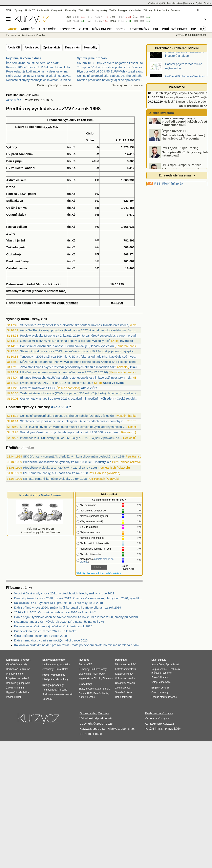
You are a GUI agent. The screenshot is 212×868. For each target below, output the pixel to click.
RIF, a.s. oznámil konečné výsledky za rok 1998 (55, 479)
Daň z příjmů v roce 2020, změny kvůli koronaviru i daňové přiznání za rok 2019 (68, 607)
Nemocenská (49, 690)
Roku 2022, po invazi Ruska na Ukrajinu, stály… (38, 76)
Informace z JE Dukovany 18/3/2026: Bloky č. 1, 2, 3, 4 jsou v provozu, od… (71, 438)
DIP (194, 29)
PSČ (134, 664)
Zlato (113, 17)
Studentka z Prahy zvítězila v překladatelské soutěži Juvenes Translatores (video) (75, 325)
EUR (68, 17)
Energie (122, 10)
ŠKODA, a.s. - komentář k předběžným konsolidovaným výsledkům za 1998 (74, 456)
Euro (58, 669)
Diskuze (176, 10)
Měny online (102, 29)
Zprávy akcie (52, 47)
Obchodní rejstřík (157, 3)
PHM (89, 693)
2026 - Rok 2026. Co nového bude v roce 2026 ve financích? (55, 612)
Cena (161, 664)
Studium (208, 3)
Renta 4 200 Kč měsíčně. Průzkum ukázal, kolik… (40, 67)
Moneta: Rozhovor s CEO (37, 388)
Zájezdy (171, 3)
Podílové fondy (175, 29)
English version (160, 688)
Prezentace (177, 87)
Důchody (47, 699)
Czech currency (160, 692)
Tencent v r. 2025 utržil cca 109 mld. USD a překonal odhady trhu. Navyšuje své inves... (79, 356)
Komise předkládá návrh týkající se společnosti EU (111, 80)
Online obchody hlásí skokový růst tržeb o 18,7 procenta (184, 143)
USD (68, 21)
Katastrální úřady (124, 674)
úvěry (25, 261)
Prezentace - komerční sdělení (177, 48)
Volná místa (58, 675)
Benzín (97, 693)
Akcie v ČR (14, 100)
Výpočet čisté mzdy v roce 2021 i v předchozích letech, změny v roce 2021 (64, 593)
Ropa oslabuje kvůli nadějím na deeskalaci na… (38, 71)
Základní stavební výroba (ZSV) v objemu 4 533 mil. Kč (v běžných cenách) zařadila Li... (79, 393)
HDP (95, 674)
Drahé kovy (85, 684)
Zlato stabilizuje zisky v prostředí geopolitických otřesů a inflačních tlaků (68, 367)
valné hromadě (68, 303)
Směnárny (48, 669)
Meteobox (189, 3)
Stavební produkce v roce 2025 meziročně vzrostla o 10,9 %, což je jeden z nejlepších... (79, 351)
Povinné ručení (14, 697)
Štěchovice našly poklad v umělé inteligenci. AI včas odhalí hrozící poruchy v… (73, 421)
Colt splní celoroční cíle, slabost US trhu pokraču (110, 76)
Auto (154, 664)
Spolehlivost (172, 664)
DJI (89, 21)
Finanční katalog (160, 677)
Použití (149, 729)
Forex (121, 29)
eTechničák (166, 673)
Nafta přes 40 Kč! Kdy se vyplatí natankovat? (185, 160)
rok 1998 (87, 120)
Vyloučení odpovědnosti (96, 718)
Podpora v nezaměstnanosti (57, 694)
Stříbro (106, 689)
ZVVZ (47, 127)
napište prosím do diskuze (97, 560)
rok (48, 284)
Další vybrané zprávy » (127, 85)
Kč (74, 147)
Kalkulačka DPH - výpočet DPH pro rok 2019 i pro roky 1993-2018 (58, 603)
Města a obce (122, 664)
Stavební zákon (123, 692)
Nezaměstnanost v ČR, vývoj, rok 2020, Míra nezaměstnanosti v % (59, 622)
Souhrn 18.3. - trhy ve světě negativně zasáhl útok (111, 63)
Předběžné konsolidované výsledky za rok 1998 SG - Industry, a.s (67, 462)
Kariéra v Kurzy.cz (157, 718)
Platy (66, 679)
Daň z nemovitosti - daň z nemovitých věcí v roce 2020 (51, 640)
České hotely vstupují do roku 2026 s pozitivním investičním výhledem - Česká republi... (79, 398)
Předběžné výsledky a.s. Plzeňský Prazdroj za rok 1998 (60, 468)
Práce (157, 10)
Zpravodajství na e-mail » (177, 175)
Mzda (59, 679)
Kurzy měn (72, 47)
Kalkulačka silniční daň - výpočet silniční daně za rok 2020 (53, 626)
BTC (90, 17)
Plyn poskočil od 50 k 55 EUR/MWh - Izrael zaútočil (112, 71)
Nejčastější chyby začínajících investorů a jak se (38, 80)
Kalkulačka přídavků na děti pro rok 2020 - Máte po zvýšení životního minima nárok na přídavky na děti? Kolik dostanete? (78, 645)
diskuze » (102, 573)
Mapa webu (165, 682)
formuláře (127, 697)
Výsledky (41, 35)
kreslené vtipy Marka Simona (40, 528)
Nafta (105, 693)
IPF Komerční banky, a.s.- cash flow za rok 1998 (56, 473)
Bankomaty (59, 660)
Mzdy (102, 674)
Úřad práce (48, 679)
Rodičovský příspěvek (18, 683)
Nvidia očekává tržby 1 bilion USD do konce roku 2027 (57, 383)
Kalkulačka (135, 10)
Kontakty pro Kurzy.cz (159, 724)
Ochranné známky (125, 678)
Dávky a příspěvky (53, 685)
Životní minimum (15, 688)
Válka (166, 10)
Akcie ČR (14, 47)
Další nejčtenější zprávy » (54, 85)
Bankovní (13, 261)
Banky (46, 660)
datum (26, 303)
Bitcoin (90, 10)
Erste (136, 21)
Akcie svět (32, 47)
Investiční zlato (93, 689)
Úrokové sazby (50, 664)
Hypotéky (102, 10)
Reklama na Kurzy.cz (159, 713)
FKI (156, 29)
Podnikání (121, 660)
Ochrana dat (88, 713)
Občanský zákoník (125, 683)
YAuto (180, 3)
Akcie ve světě (113, 383)
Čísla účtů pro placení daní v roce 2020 (40, 636)
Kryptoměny (139, 29)
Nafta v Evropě (87, 697)
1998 (131, 140)
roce (62, 291)
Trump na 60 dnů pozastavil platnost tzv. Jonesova (111, 67)
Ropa (113, 21)
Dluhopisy (84, 669)
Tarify (113, 10)
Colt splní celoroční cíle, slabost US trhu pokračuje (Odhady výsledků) (67, 346)
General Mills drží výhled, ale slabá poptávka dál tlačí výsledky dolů (65, 341)
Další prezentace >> (193, 106)
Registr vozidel (159, 669)
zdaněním (26, 154)
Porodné (62, 690)
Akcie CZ (30, 10)
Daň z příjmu (15, 161)
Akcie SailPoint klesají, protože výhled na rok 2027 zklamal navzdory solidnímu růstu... (78, 330)
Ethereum (108, 678)
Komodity (91, 47)
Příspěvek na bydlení (17, 678)
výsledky (70, 120)
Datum (11, 284)
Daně (118, 697)
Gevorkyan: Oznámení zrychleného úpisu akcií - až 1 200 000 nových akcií (70, 432)
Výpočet (26, 660)
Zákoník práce (123, 688)
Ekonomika (85, 674)
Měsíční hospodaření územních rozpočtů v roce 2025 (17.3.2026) (64, 372)
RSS (157, 183)
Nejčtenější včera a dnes (24, 58)
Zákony (148, 10)
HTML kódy (173, 729)
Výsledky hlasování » (87, 573)
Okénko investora (161, 113)
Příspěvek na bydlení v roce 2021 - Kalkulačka (45, 631)
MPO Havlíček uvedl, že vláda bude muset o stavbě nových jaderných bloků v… (74, 427)
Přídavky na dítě (15, 674)
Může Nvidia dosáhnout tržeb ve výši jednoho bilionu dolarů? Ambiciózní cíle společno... (79, 362)
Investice (126, 341)
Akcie (31, 35)
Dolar (65, 669)
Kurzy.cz (10, 35)
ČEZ (135, 17)
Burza (82, 664)
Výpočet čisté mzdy (16, 664)
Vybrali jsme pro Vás (92, 58)
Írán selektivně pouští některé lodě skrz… (34, 63)
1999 (120, 284)
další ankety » (114, 573)
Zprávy (18, 10)
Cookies (103, 713)
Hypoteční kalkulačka (17, 692)
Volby (154, 682)
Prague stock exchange (164, 697)
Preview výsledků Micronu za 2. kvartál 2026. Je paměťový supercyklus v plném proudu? (80, 335)
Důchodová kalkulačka (18, 669)
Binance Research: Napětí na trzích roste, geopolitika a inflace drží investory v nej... (76, 377)
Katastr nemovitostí (125, 669)
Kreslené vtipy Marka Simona (40, 495)
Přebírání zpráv (173, 183)
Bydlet (199, 3)
